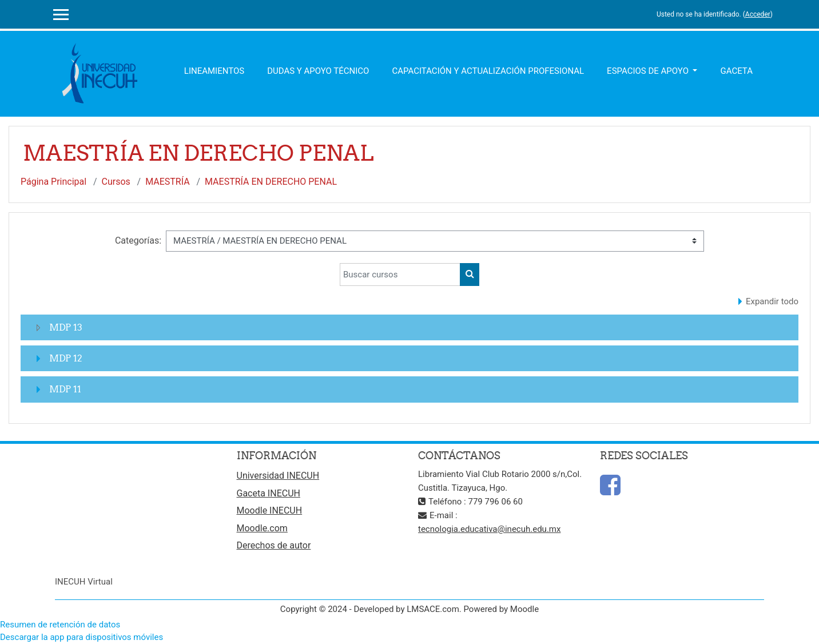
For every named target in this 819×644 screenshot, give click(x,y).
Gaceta (736, 71)
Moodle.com (262, 528)
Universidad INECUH (278, 476)
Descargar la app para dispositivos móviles (81, 637)
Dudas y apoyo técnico (318, 71)
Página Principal (53, 182)
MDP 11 (65, 389)
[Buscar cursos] (400, 275)
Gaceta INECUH (269, 493)
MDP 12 (66, 358)
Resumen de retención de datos (60, 625)
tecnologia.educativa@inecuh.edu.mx (489, 529)
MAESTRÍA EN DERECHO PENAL (271, 182)
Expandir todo (772, 301)
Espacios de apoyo (649, 71)
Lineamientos (214, 71)
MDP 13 (66, 327)
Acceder (758, 14)
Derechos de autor (274, 545)
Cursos (116, 182)
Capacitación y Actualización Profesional (488, 71)
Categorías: (138, 240)
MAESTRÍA (167, 182)
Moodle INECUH (270, 510)
